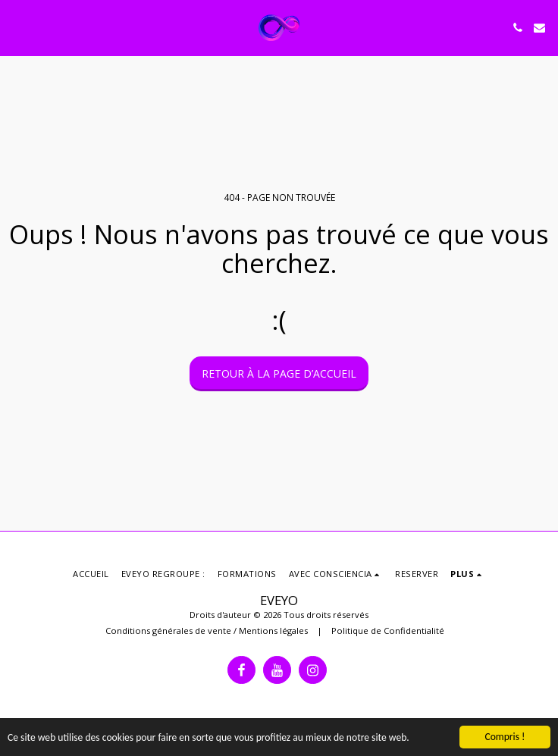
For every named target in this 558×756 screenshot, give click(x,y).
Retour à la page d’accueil (279, 373)
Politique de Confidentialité (388, 631)
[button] (17, 27)
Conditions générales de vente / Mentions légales (207, 631)
